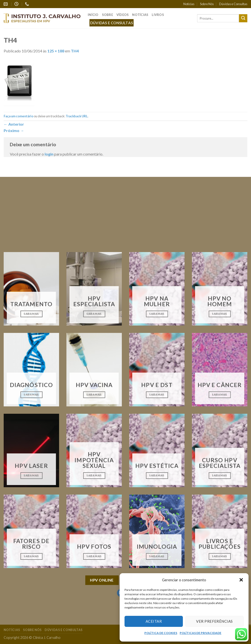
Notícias (189, 4)
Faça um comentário (19, 116)
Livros (158, 15)
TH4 (75, 51)
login (49, 154)
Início (93, 15)
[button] (241, 580)
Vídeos (123, 15)
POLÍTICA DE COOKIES (161, 633)
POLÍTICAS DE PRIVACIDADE (201, 633)
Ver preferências (214, 621)
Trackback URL (77, 116)
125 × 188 (56, 51)
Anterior (14, 124)
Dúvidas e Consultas (233, 4)
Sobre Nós (207, 4)
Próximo (14, 130)
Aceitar (154, 621)
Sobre (107, 15)
